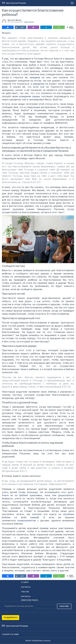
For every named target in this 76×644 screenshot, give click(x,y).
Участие (25, 592)
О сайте (25, 582)
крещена (35, 77)
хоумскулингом (27, 521)
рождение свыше (30, 96)
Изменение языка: (30, 600)
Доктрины (29, 22)
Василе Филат (15, 20)
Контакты (26, 587)
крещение (39, 84)
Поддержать (11, 617)
